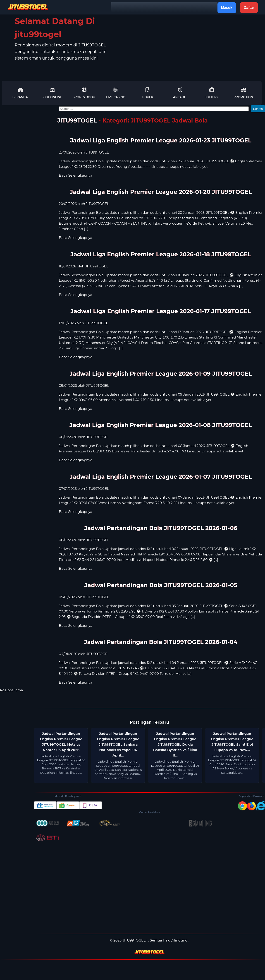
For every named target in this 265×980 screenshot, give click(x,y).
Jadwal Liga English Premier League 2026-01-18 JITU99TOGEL (161, 254)
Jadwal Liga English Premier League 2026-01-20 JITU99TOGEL (161, 192)
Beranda (20, 93)
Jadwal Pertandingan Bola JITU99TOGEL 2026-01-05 (161, 585)
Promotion (243, 93)
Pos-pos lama (12, 690)
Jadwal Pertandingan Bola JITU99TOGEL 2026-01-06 (161, 528)
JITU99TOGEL (77, 120)
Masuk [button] (227, 8)
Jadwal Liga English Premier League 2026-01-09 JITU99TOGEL (161, 374)
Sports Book (84, 93)
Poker (148, 93)
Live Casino (116, 93)
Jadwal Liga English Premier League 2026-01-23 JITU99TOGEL (161, 140)
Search (258, 109)
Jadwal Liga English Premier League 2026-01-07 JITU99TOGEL (161, 477)
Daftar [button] (249, 8)
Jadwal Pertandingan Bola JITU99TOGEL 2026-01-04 (161, 642)
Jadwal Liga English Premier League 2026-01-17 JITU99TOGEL (161, 311)
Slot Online (52, 93)
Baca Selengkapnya (76, 175)
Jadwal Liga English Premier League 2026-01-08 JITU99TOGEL (161, 425)
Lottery (211, 93)
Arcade (180, 93)
